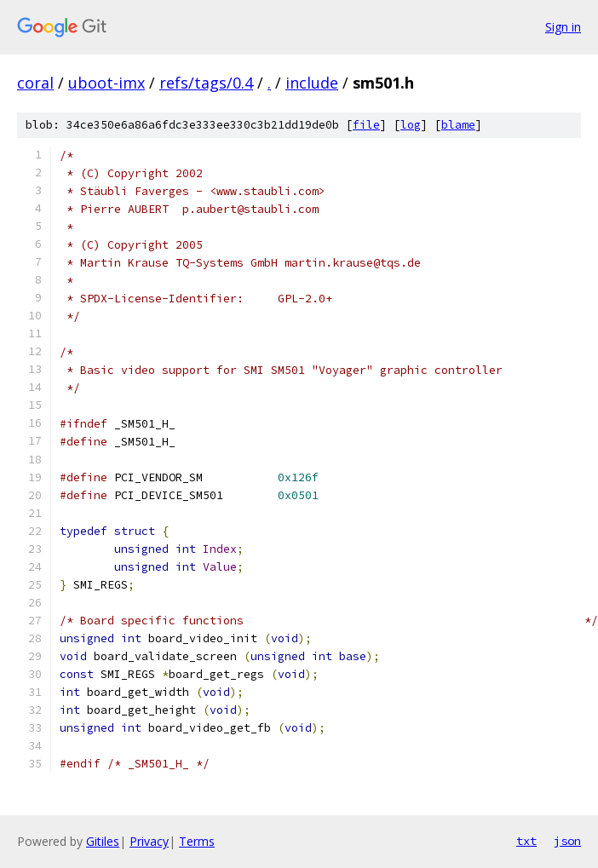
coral (35, 83)
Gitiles (103, 841)
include (312, 83)
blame (458, 125)
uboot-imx (106, 83)
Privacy (149, 841)
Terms (197, 841)
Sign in (563, 27)
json (567, 841)
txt (526, 841)
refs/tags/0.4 (206, 83)
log (411, 125)
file (366, 125)
